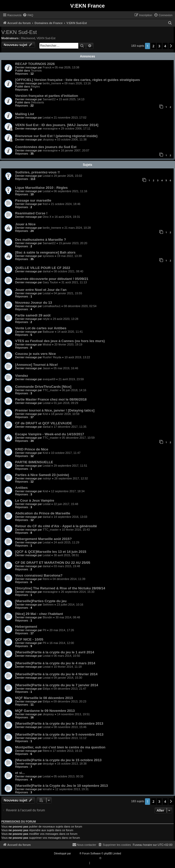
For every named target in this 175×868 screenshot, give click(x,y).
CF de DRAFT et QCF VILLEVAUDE (44, 423)
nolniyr (47, 478)
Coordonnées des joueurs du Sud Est (46, 147)
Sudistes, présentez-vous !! (37, 172)
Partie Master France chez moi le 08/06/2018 (51, 399)
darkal (47, 271)
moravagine (50, 128)
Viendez (22, 376)
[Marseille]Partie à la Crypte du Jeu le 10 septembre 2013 (62, 786)
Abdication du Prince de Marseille (43, 513)
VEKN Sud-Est (46, 38)
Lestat (47, 118)
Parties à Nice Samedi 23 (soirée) (42, 475)
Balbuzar (48, 332)
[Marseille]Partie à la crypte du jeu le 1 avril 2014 (55, 652)
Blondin (48, 617)
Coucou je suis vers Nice (35, 354)
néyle (46, 319)
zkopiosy (48, 139)
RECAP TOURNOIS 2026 (35, 64)
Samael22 (49, 99)
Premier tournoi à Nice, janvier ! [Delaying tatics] (55, 410)
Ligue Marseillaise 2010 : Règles (41, 188)
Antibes (21, 488)
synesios (48, 256)
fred (45, 204)
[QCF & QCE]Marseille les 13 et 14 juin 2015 (51, 552)
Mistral (47, 344)
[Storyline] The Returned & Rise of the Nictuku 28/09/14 (60, 588)
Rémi (46, 579)
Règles (35, 86)
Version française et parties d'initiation (47, 96)
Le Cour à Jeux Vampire (35, 500)
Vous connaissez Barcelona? (39, 575)
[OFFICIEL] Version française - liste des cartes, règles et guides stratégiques (78, 80)
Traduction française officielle (82, 858)
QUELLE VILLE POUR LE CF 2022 (43, 268)
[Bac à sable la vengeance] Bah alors (45, 252)
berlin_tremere (52, 83)
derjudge (48, 764)
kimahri (47, 789)
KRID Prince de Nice (32, 449)
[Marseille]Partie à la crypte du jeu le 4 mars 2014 (55, 663)
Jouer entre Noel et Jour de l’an (41, 290)
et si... (20, 773)
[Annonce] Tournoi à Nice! (37, 365)
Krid (45, 414)
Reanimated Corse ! (31, 213)
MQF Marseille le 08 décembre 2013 (44, 698)
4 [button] (165, 46)
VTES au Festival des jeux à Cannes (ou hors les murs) (60, 341)
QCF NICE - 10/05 (29, 639)
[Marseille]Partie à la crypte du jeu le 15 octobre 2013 (58, 760)
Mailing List (25, 114)
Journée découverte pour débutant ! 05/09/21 (52, 279)
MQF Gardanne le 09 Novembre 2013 (45, 711)
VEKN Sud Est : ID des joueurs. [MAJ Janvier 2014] (57, 125)
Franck (47, 67)
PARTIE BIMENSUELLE (34, 462)
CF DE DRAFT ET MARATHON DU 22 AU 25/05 (53, 563)
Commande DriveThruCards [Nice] (43, 387)
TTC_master (51, 390)
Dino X (47, 217)
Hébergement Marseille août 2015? (43, 539)
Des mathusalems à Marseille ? (41, 240)
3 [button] (159, 46)
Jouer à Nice (25, 224)
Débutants (38, 102)
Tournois (37, 71)
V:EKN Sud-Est (19, 32)
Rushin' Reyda (52, 357)
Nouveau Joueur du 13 (34, 303)
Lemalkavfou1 (52, 306)
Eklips (47, 689)
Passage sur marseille (33, 200)
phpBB (76, 854)
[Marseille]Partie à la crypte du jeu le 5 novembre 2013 (59, 734)
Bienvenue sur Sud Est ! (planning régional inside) (56, 136)
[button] (171, 46)
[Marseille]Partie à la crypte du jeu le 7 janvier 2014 (57, 685)
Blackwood (28, 38)
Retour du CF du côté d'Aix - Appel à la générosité (56, 526)
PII (44, 630)
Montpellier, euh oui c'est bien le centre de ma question (60, 747)
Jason (47, 368)
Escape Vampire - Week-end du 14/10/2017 (50, 434)
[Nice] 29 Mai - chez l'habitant (39, 614)
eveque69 (49, 379)
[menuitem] (28, 15)
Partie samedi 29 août (33, 315)
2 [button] (153, 46)
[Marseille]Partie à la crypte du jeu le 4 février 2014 (56, 674)
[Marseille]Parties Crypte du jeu (41, 601)
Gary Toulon (50, 282)
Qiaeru (106, 858)
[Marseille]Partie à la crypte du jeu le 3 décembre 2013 (59, 723)
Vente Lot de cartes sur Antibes (41, 328)
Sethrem (48, 605)
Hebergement (26, 627)
